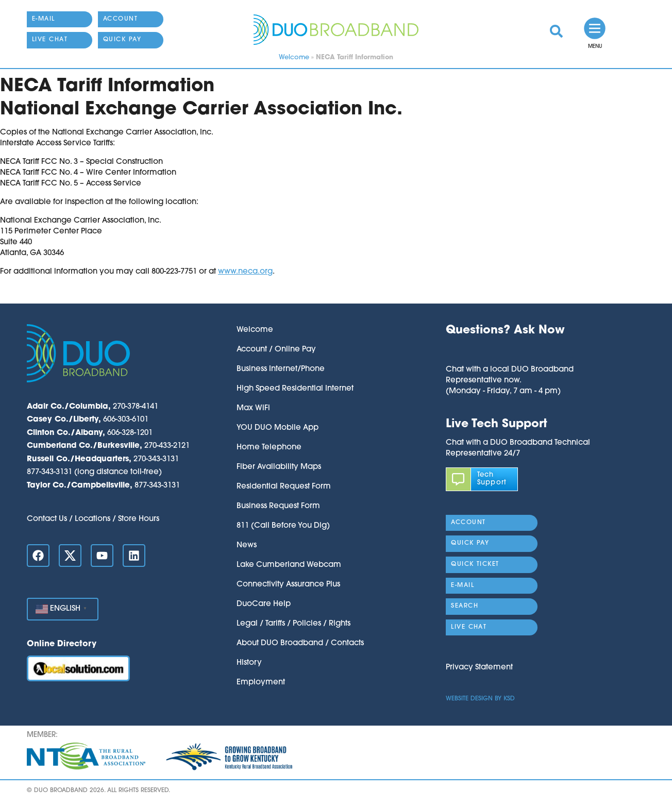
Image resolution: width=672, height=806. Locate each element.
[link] (556, 31)
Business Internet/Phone (281, 369)
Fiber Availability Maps (279, 467)
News (247, 545)
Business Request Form (278, 506)
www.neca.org (245, 272)
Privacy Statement (479, 668)
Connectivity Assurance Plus (288, 585)
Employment (261, 683)
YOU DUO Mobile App (278, 428)
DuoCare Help (264, 604)
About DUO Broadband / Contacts (300, 643)
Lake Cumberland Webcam (289, 565)
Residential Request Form (284, 487)
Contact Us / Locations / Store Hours (93, 519)
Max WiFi (253, 408)
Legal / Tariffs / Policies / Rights (293, 624)
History (249, 663)
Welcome (294, 57)
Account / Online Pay (276, 350)
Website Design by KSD (480, 699)
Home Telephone (269, 448)
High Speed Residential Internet (295, 389)
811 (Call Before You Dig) (283, 526)
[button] (510, 351)
